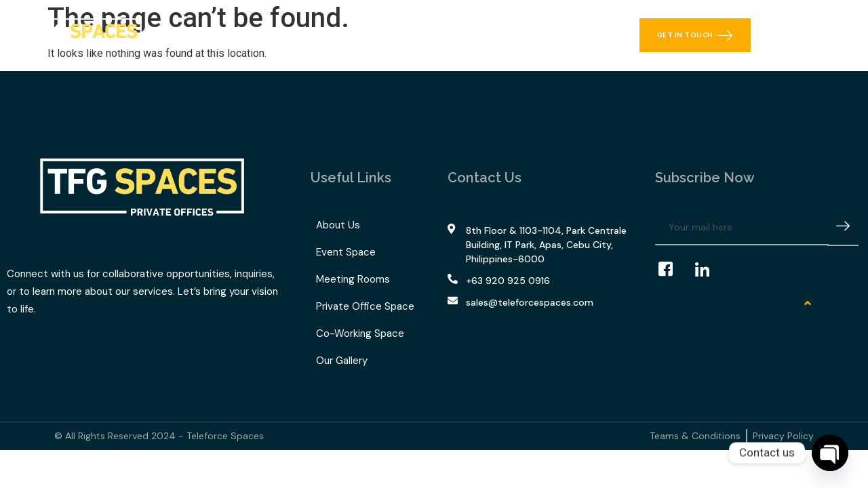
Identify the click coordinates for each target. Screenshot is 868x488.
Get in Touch (695, 35)
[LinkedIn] (709, 270)
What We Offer (289, 35)
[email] (742, 228)
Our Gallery (474, 35)
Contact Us (551, 35)
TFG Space (389, 35)
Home (209, 35)
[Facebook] (672, 270)
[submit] (843, 228)
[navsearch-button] (810, 35)
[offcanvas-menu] (843, 35)
